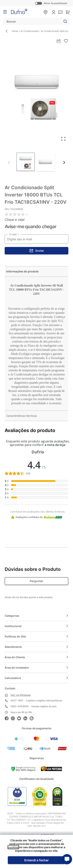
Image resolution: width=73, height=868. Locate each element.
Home (15, 31)
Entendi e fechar (36, 860)
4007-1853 (17, 700)
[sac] (60, 13)
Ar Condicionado (29, 31)
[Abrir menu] (5, 12)
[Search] (64, 21)
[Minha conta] (54, 12)
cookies (13, 847)
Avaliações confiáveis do (36, 517)
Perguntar (36, 581)
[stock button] (36, 251)
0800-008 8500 (20, 706)
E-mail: (13, 234)
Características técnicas (22, 416)
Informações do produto (22, 271)
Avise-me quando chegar (31, 226)
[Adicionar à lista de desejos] (66, 41)
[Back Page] (8, 31)
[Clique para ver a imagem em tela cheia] (36, 94)
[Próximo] (64, 163)
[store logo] (19, 11)
